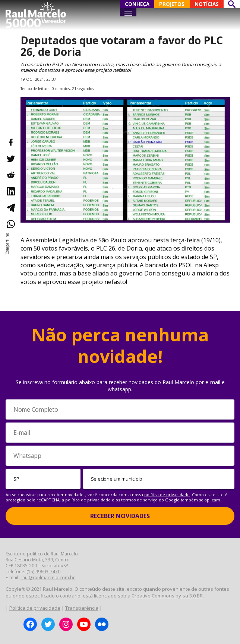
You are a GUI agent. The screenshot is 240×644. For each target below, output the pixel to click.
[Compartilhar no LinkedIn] (10, 191)
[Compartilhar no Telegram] (10, 208)
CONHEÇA (137, 4)
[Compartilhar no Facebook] (10, 142)
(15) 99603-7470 (43, 572)
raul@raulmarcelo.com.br (48, 578)
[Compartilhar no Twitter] (10, 159)
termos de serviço (139, 500)
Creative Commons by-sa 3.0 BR (167, 596)
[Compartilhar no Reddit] (10, 175)
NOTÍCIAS (207, 4)
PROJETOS (172, 4)
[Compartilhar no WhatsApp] (10, 224)
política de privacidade (167, 495)
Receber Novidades (120, 516)
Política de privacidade (35, 608)
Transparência (82, 608)
